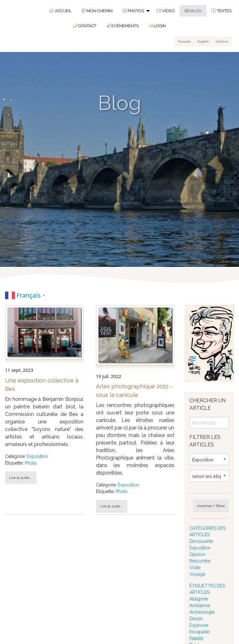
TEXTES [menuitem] (221, 11)
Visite (195, 568)
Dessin (196, 619)
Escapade (199, 632)
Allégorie (199, 599)
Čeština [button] (222, 42)
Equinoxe (199, 625)
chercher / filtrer (211, 506)
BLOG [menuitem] (193, 11)
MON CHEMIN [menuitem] (97, 11)
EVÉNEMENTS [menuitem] (122, 26)
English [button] (203, 42)
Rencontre (200, 561)
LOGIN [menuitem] (157, 26)
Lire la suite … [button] (21, 478)
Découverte (201, 541)
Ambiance (200, 605)
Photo (31, 463)
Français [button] (184, 42)
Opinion (197, 554)
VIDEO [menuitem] (166, 11)
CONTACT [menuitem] (85, 26)
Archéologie (202, 612)
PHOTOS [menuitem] (133, 11)
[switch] (119, 295)
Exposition (37, 456)
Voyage (197, 574)
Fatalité (196, 638)
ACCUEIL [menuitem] (60, 11)
